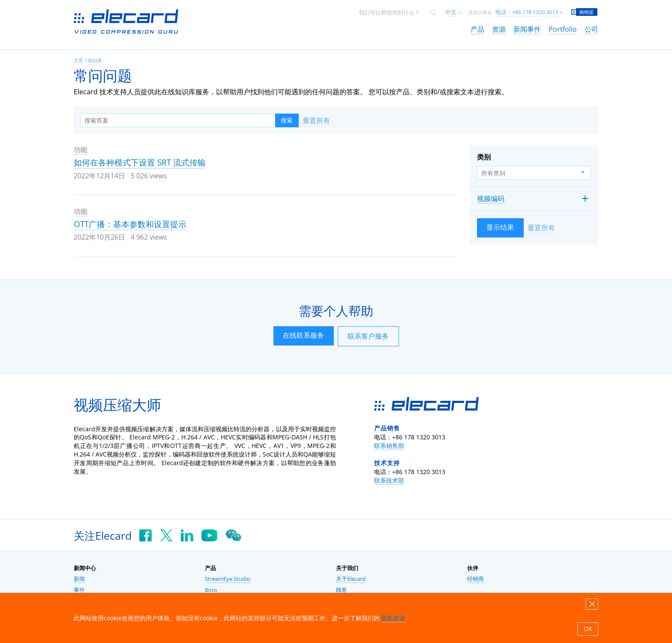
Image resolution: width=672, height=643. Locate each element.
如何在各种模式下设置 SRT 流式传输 (140, 162)
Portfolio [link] (563, 29)
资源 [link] (499, 29)
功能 (81, 150)
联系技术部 (389, 480)
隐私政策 (393, 618)
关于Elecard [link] (351, 579)
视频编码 (491, 198)
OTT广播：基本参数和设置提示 (130, 224)
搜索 (287, 120)
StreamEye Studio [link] (228, 579)
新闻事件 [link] (527, 29)
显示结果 (500, 227)
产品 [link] (477, 29)
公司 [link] (591, 29)
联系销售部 (389, 446)
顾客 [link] (342, 590)
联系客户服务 (368, 336)
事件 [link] (79, 590)
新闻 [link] (79, 579)
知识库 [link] (95, 60)
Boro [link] (211, 590)
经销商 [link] (475, 579)
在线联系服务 (303, 335)
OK (588, 629)
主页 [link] (78, 60)
